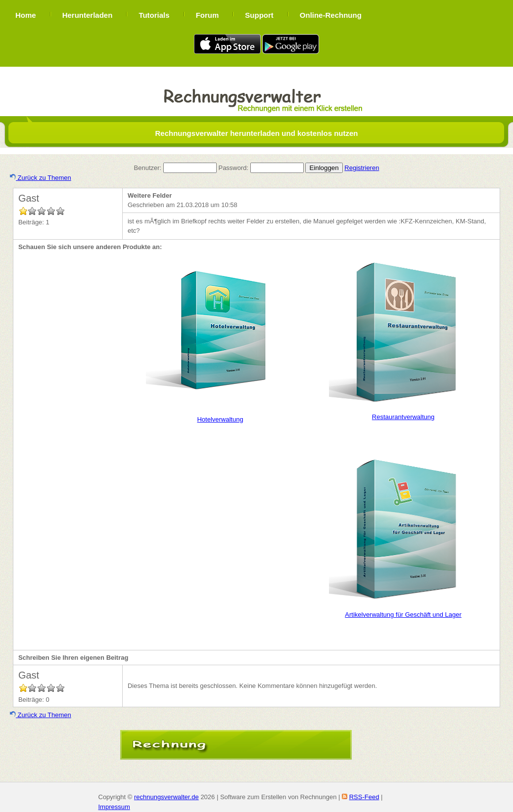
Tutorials (154, 15)
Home (26, 15)
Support (259, 15)
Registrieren (362, 168)
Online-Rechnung (331, 15)
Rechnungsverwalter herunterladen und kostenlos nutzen (256, 133)
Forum (208, 15)
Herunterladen (88, 15)
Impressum (114, 807)
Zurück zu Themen (41, 178)
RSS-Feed (364, 797)
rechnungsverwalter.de (166, 797)
